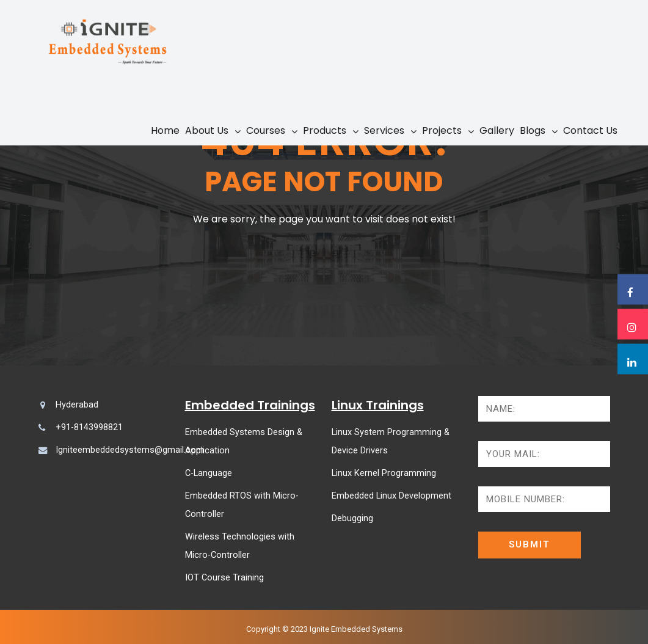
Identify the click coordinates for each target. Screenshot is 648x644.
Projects (442, 130)
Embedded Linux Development (391, 496)
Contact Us (590, 130)
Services (384, 130)
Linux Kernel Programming (384, 473)
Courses (266, 130)
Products (325, 130)
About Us (207, 130)
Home (165, 130)
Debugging (352, 518)
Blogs (533, 130)
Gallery (497, 130)
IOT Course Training (224, 578)
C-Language (209, 473)
